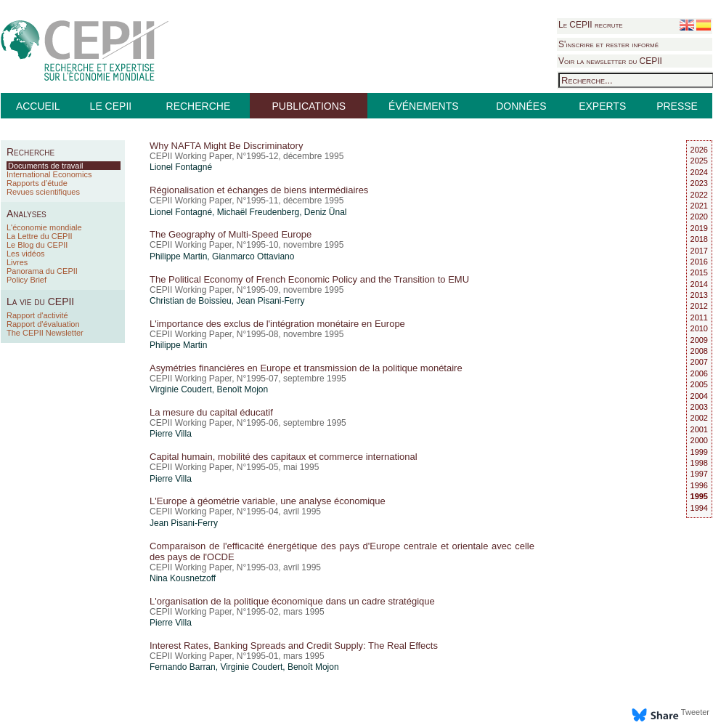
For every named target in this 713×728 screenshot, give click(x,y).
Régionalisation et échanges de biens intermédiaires (259, 190)
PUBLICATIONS (309, 106)
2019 (699, 228)
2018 (699, 239)
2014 (699, 284)
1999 (699, 452)
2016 (699, 262)
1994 (699, 508)
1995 (699, 496)
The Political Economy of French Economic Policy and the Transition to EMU (309, 279)
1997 (699, 474)
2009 (699, 340)
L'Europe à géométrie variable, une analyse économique (268, 501)
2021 (699, 206)
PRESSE (677, 106)
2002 (699, 418)
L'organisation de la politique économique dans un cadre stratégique (292, 601)
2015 (699, 272)
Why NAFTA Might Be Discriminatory (226, 146)
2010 (699, 328)
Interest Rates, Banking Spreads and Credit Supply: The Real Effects (294, 646)
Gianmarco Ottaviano (253, 256)
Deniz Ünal (326, 212)
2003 (699, 407)
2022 (699, 195)
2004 (699, 396)
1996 (699, 485)
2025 (699, 161)
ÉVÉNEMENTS (423, 106)
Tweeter (695, 712)
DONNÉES (521, 106)
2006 (699, 373)
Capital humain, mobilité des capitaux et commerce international (284, 457)
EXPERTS (602, 106)
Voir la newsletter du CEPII (610, 61)
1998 (699, 463)
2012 (699, 306)
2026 (699, 150)
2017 (699, 251)
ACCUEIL (38, 106)
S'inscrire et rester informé (608, 44)
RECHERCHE (199, 106)
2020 (699, 217)
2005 (699, 384)
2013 (699, 295)
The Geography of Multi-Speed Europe (231, 234)
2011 (699, 318)
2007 (699, 362)
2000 (699, 440)
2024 (699, 172)
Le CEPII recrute (591, 25)
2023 (699, 183)
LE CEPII (111, 106)
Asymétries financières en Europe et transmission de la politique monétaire (306, 368)
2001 (699, 429)
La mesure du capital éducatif (211, 412)
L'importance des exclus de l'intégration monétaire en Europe (277, 324)
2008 (699, 351)
